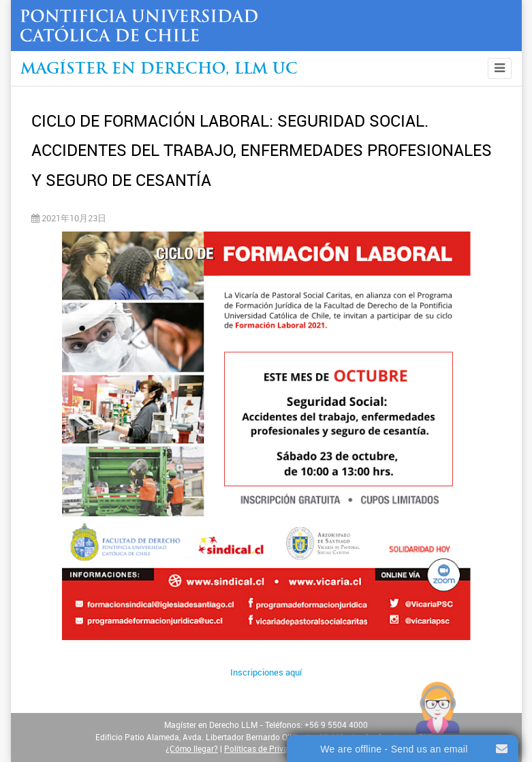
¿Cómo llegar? (192, 749)
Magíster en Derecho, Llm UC (159, 70)
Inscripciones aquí (266, 672)
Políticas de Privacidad (266, 749)
